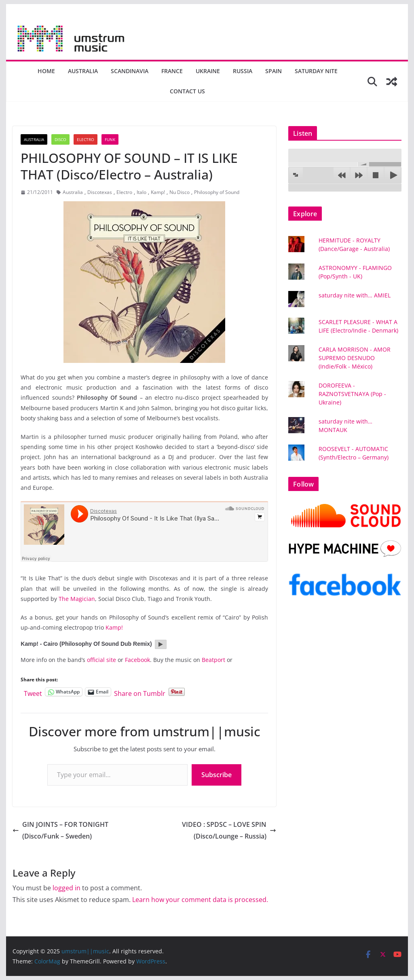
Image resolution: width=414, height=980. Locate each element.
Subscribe (217, 775)
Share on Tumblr (140, 692)
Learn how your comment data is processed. (200, 900)
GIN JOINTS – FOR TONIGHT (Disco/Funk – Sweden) (60, 830)
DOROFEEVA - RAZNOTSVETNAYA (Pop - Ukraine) (352, 394)
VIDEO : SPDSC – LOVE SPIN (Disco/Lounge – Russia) (229, 830)
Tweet (33, 692)
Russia (243, 71)
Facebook (137, 660)
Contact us (187, 91)
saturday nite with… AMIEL (355, 295)
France (172, 71)
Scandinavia (130, 71)
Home (46, 71)
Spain (274, 71)
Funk (110, 139)
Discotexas (100, 192)
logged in (67, 888)
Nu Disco (180, 192)
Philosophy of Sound (217, 192)
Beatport (213, 660)
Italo (142, 192)
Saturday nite (316, 71)
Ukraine (208, 71)
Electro (86, 139)
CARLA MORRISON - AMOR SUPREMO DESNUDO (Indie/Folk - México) (355, 358)
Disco (60, 139)
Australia (83, 71)
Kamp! (158, 192)
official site (101, 660)
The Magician (77, 599)
